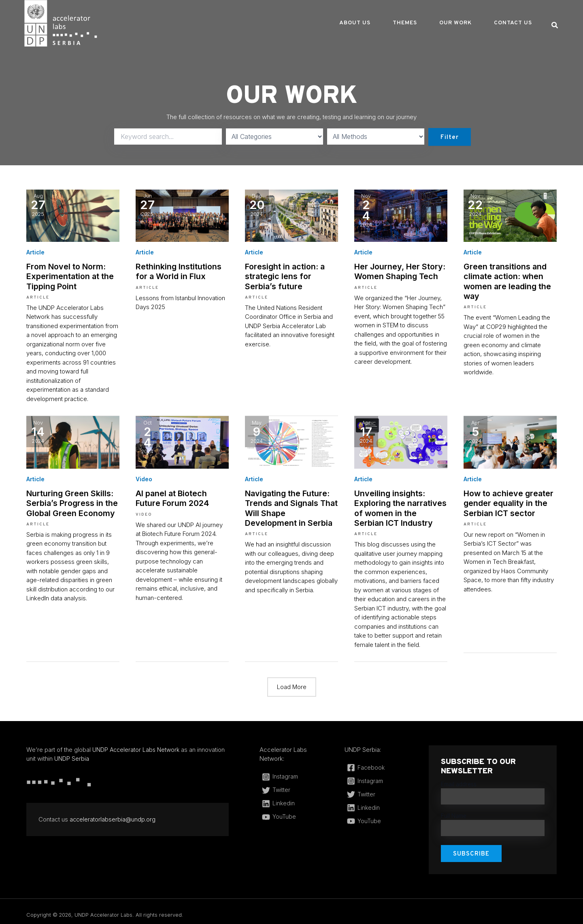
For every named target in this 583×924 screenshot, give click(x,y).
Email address (459, 780)
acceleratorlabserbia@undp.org (113, 814)
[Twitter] (292, 785)
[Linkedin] (292, 799)
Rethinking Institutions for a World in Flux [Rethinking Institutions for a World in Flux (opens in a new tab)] (182, 271)
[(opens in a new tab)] (73, 215)
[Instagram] (292, 772)
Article (36, 252)
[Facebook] (377, 763)
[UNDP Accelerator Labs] (61, 23)
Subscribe (471, 847)
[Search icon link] (555, 26)
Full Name (454, 810)
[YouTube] (292, 812)
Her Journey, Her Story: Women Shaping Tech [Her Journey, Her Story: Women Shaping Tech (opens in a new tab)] (396, 271)
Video (144, 477)
